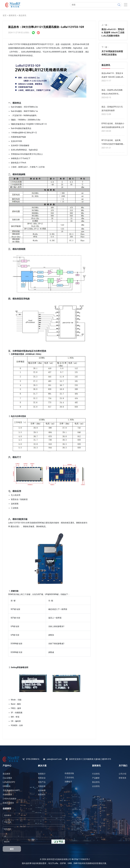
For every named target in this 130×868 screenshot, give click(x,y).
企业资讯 (96, 786)
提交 (12, 849)
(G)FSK (63, 863)
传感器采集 (69, 773)
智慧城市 (42, 795)
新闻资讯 (12, 15)
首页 (5, 15)
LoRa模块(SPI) (9, 782)
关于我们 (123, 766)
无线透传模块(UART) (11, 790)
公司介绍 (122, 774)
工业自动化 (69, 777)
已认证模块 (7, 778)
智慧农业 (42, 778)
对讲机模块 (7, 795)
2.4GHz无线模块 (10, 799)
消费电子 (68, 782)
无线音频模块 (8, 803)
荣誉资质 (122, 778)
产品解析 (96, 778)
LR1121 (47, 44)
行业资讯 (96, 774)
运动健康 (42, 790)
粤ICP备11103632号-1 (81, 859)
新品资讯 (22, 15)
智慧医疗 (42, 774)
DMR (76, 863)
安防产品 (42, 782)
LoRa (56, 863)
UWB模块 (7, 786)
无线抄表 (42, 786)
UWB (70, 863)
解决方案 (42, 766)
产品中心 (7, 766)
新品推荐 (6, 774)
